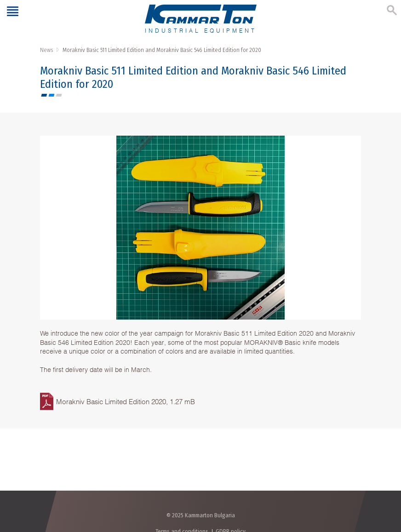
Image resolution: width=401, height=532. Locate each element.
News (46, 50)
